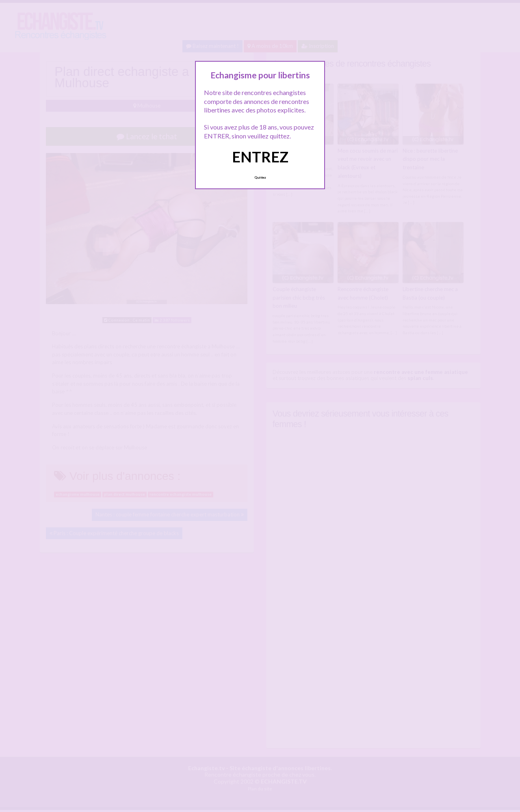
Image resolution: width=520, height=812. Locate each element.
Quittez (260, 177)
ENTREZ (260, 157)
